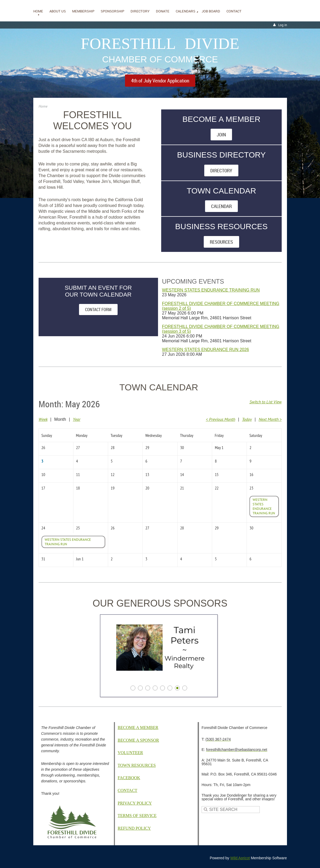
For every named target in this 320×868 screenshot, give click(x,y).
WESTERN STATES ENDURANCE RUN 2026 (205, 350)
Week (43, 419)
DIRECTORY (221, 170)
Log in (283, 25)
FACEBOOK (129, 778)
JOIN (221, 135)
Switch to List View (266, 402)
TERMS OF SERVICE (137, 816)
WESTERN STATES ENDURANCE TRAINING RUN (211, 290)
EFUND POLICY (134, 828)
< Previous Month (221, 419)
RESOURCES (221, 242)
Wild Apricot (240, 858)
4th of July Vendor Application (160, 81)
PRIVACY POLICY (135, 803)
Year (77, 419)
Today (247, 419)
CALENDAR (221, 206)
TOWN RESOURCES (137, 765)
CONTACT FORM (98, 310)
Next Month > (270, 419)
